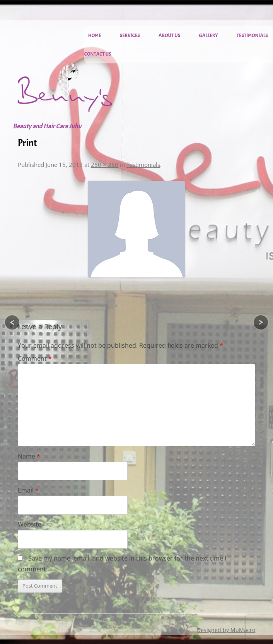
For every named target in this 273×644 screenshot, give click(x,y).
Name (29, 456)
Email (28, 490)
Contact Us (98, 54)
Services (130, 36)
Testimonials (252, 36)
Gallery (209, 36)
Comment (35, 359)
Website (30, 524)
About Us (169, 36)
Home (95, 36)
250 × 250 (105, 165)
